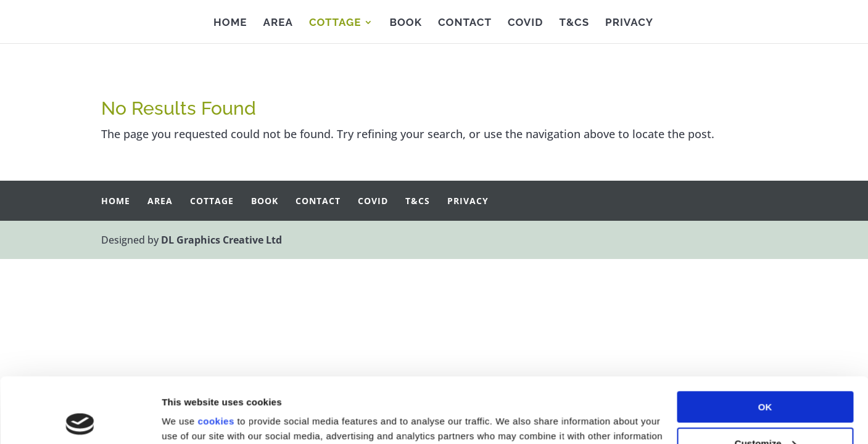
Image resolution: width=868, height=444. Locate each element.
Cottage (335, 23)
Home (230, 23)
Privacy (629, 23)
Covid (525, 23)
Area (278, 23)
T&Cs (574, 23)
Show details (190, 420)
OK (765, 342)
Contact (465, 23)
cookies (216, 356)
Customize (766, 378)
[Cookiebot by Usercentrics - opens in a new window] (80, 420)
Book (406, 23)
